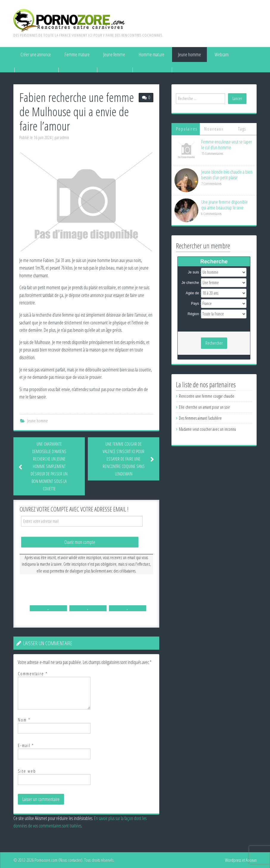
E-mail (26, 745)
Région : (194, 314)
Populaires (187, 129)
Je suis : (194, 272)
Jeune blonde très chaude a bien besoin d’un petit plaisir (227, 175)
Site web (27, 771)
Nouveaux (214, 129)
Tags (242, 129)
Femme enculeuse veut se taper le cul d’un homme (227, 145)
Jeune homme (189, 55)
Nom (24, 720)
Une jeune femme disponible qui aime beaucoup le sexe (224, 205)
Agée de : (193, 293)
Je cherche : (191, 283)
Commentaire (33, 674)
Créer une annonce (36, 55)
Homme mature (152, 55)
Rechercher (214, 343)
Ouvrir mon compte (80, 542)
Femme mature (77, 55)
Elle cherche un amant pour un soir (204, 407)
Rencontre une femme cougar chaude (207, 396)
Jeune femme (114, 55)
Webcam (222, 55)
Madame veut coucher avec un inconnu (207, 429)
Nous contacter (70, 860)
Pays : (196, 304)
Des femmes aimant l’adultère (200, 418)
